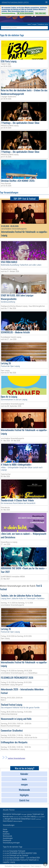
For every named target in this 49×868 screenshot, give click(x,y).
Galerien (11, 817)
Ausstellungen (38, 819)
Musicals (6, 816)
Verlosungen (16, 814)
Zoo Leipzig (31, 816)
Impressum (26, 866)
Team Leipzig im (36, 866)
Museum (10, 821)
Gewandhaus (26, 819)
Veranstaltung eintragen (11, 843)
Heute (5, 821)
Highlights (29, 814)
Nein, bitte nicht (40, 13)
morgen (34, 24)
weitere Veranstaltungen (14, 758)
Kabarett (33, 819)
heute (29, 24)
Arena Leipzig (39, 817)
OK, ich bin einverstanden (25, 13)
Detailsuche (7, 840)
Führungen (24, 814)
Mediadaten (9, 866)
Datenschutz (17, 866)
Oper (42, 814)
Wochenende (16, 819)
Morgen (8, 819)
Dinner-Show (16, 817)
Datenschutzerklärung (8, 13)
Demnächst (7, 814)
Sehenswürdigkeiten (18, 821)
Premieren (21, 817)
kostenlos (6, 834)
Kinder (25, 817)
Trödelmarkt (36, 814)
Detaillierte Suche (43, 24)
